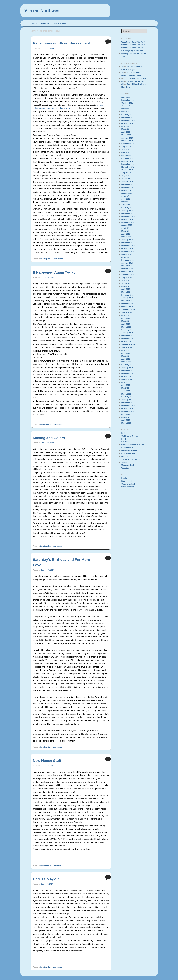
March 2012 (126, 362)
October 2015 (127, 248)
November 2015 (128, 245)
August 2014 (127, 278)
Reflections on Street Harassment (61, 43)
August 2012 (127, 347)
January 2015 (127, 263)
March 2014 (126, 292)
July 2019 (126, 149)
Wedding (125, 468)
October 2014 (127, 272)
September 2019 (128, 144)
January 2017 (127, 211)
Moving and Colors (49, 438)
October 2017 (127, 190)
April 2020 (126, 132)
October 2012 (127, 341)
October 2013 (127, 307)
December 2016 (128, 214)
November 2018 (128, 167)
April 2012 (126, 359)
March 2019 (126, 155)
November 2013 (128, 304)
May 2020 (125, 129)
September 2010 (128, 411)
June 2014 (126, 283)
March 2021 (126, 112)
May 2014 (125, 286)
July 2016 (126, 228)
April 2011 (126, 391)
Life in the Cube (128, 453)
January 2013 (127, 333)
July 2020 (126, 126)
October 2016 (127, 219)
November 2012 (128, 339)
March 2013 (126, 327)
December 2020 (128, 118)
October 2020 (127, 123)
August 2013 (127, 312)
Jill (123, 67)
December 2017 (128, 184)
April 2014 (126, 289)
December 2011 (128, 371)
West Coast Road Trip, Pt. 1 (133, 48)
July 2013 (126, 315)
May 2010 (125, 417)
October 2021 (127, 103)
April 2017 (126, 205)
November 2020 (128, 120)
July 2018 (126, 176)
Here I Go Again (46, 879)
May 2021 (125, 109)
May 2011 (125, 388)
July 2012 (126, 350)
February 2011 (127, 397)
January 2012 (127, 368)
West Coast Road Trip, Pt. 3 (133, 42)
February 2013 (127, 330)
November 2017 (128, 187)
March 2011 (126, 394)
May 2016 (125, 231)
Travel (124, 462)
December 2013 (128, 301)
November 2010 (128, 405)
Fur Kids (125, 442)
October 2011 (127, 376)
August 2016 (127, 225)
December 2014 (128, 266)
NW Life (125, 456)
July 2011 (126, 382)
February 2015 (127, 260)
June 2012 (126, 353)
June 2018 (126, 179)
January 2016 (127, 240)
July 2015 (126, 257)
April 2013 (126, 324)
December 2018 (128, 164)
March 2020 (126, 135)
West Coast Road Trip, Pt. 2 (133, 45)
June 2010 (126, 414)
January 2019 (127, 161)
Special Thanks (60, 23)
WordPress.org (128, 487)
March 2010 (126, 423)
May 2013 (125, 321)
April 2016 (126, 234)
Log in (124, 478)
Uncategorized (46, 259)
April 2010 (126, 420)
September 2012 (128, 344)
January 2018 (127, 181)
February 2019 (127, 158)
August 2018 (127, 173)
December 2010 (128, 403)
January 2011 (127, 400)
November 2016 (128, 216)
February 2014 (127, 295)
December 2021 (128, 100)
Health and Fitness (129, 450)
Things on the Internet (131, 459)
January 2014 (127, 298)
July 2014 (126, 280)
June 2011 (126, 385)
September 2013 (128, 309)
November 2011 (128, 374)
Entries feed (127, 481)
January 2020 (127, 138)
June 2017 (126, 199)
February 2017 (127, 208)
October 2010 (127, 408)
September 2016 (128, 222)
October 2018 (127, 170)
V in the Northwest (43, 11)
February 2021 (127, 115)
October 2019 (127, 141)
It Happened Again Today (54, 272)
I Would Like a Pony (137, 78)
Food (124, 439)
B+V (123, 433)
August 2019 (127, 147)
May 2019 (125, 152)
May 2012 (125, 356)
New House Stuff (47, 761)
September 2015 (128, 251)
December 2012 (128, 336)
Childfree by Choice (130, 436)
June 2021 (126, 106)
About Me (45, 23)
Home (34, 23)
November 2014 (128, 269)
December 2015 (128, 243)
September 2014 (128, 275)
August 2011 (127, 379)
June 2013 (126, 318)
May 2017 (125, 202)
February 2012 (127, 365)
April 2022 (126, 97)
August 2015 (127, 254)
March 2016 (126, 237)
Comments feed (128, 484)
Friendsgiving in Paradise (132, 51)
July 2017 (126, 196)
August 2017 (127, 193)
